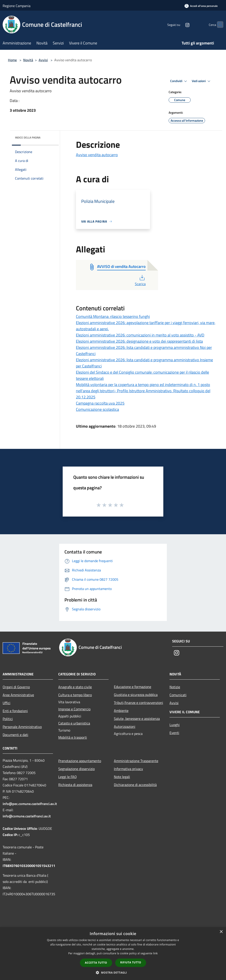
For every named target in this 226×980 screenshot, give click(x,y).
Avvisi (43, 60)
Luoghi (175, 725)
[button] (113, 972)
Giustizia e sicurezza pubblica (136, 695)
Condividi (179, 81)
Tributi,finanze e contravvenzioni (138, 703)
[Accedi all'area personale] (201, 6)
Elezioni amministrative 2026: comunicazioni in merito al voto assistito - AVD (140, 335)
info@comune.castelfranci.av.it (27, 816)
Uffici (7, 703)
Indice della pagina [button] (28, 137)
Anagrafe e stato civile (75, 687)
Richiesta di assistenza (75, 785)
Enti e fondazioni (15, 711)
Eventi (174, 733)
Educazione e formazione (133, 687)
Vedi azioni (202, 81)
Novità (28, 60)
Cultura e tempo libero (75, 695)
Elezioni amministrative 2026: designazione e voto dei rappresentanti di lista (139, 341)
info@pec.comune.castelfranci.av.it (30, 804)
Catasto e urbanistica (74, 723)
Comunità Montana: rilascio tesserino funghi (113, 316)
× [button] (221, 932)
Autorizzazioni (125, 726)
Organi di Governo (16, 687)
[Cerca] (218, 25)
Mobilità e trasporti (73, 737)
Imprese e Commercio (74, 709)
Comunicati (178, 695)
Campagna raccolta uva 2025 (100, 403)
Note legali (122, 777)
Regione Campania (17, 6)
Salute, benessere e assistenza (137, 719)
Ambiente (121, 711)
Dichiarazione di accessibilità (135, 785)
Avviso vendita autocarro (97, 155)
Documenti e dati (15, 735)
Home (12, 60)
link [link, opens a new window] (155, 953)
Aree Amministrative (18, 695)
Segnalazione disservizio (76, 769)
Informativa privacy (128, 769)
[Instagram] (179, 24)
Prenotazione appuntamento (80, 761)
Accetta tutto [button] (96, 963)
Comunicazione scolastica (97, 409)
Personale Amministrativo (22, 727)
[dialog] (113, 954)
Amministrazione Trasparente (136, 761)
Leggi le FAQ (68, 777)
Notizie (175, 687)
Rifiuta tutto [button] (131, 962)
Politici (8, 719)
